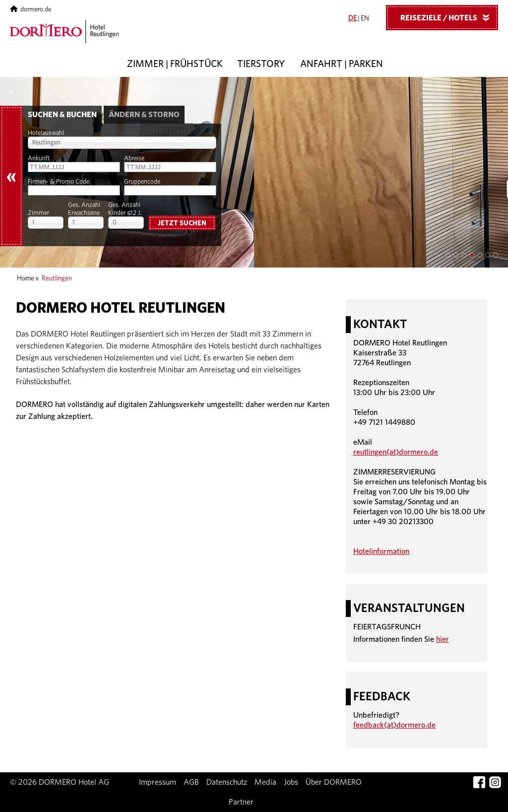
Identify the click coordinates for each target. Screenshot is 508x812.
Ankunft (39, 159)
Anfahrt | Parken (342, 64)
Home (26, 278)
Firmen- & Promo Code (59, 182)
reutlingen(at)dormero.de (396, 452)
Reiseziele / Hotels (448, 17)
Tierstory (261, 64)
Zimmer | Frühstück (175, 64)
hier (443, 639)
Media (265, 782)
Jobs (291, 782)
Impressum (158, 782)
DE (352, 18)
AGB (191, 782)
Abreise (134, 159)
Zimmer (38, 213)
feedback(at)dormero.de (394, 725)
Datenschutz (227, 782)
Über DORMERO (334, 782)
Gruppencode (142, 182)
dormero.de (31, 10)
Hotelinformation (381, 551)
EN (365, 18)
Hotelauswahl (46, 133)
